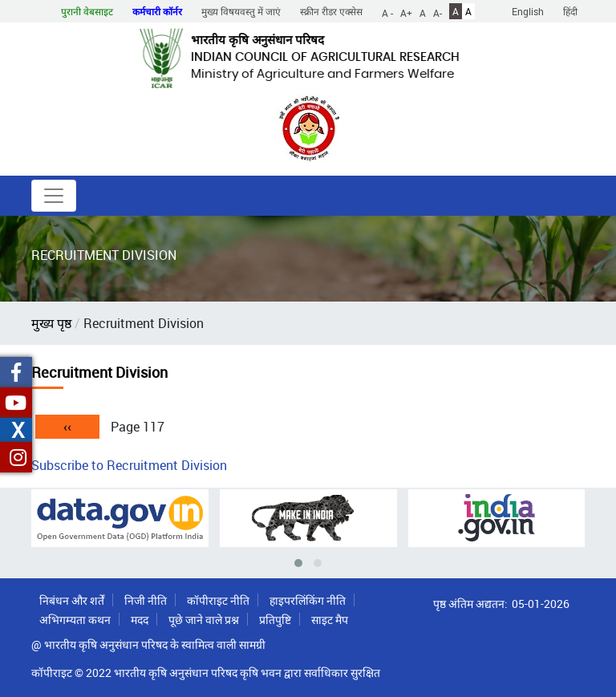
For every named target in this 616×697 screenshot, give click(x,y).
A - (387, 12)
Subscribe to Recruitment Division (129, 465)
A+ (406, 12)
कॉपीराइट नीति (218, 600)
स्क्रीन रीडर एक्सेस (331, 11)
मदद (140, 620)
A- (438, 12)
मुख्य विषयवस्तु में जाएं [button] (241, 11)
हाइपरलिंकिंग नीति (308, 600)
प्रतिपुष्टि (275, 620)
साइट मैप (330, 620)
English (528, 11)
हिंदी (570, 11)
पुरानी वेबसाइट (87, 11)
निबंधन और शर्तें (72, 600)
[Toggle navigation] (54, 196)
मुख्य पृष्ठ (51, 323)
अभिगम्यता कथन (75, 620)
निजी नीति (146, 600)
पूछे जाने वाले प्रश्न (204, 620)
